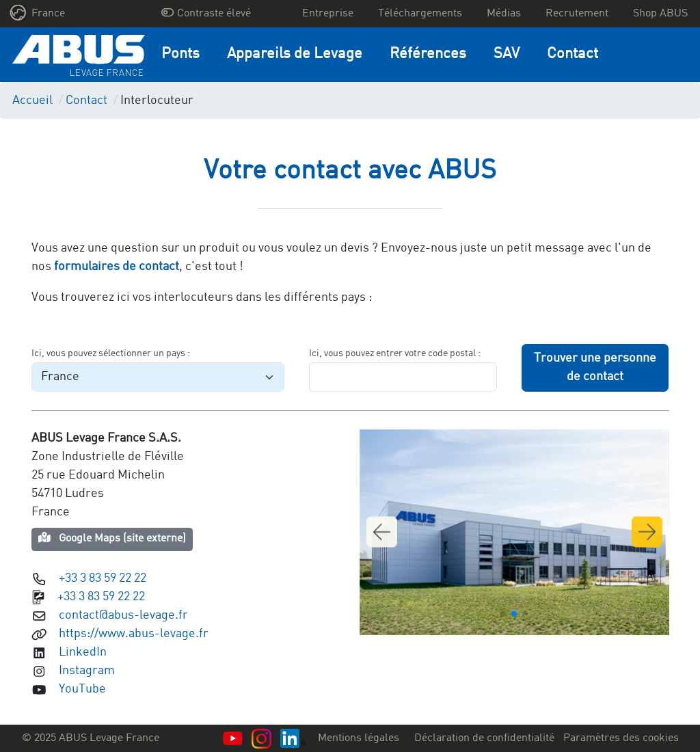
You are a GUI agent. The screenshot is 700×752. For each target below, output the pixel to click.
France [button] (38, 13)
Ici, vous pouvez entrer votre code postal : (395, 353)
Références (428, 54)
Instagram (87, 671)
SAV (507, 54)
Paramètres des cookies (621, 738)
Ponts (180, 54)
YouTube (82, 689)
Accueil (32, 100)
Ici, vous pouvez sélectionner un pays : (111, 353)
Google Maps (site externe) (112, 538)
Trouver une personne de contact (595, 367)
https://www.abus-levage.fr (134, 634)
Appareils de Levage (295, 54)
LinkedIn (83, 652)
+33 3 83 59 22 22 (103, 578)
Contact (573, 54)
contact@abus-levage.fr (123, 615)
